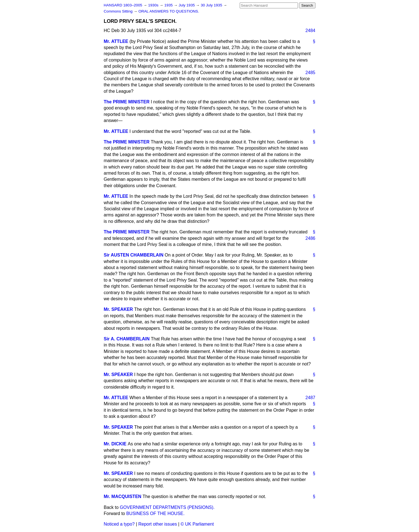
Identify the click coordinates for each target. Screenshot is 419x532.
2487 (310, 398)
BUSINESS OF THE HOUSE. (155, 513)
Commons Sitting (119, 11)
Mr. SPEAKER (118, 309)
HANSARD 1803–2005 (123, 5)
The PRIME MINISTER (127, 102)
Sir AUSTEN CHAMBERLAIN (134, 255)
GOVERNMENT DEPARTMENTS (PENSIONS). (167, 507)
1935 (169, 5)
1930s (154, 5)
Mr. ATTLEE (116, 41)
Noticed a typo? (119, 524)
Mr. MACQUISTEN (123, 496)
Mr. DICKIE (115, 444)
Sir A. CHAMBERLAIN (127, 339)
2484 (310, 30)
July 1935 (187, 5)
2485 (310, 73)
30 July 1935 (212, 5)
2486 (310, 238)
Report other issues (158, 524)
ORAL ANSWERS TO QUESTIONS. (169, 11)
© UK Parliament (197, 524)
